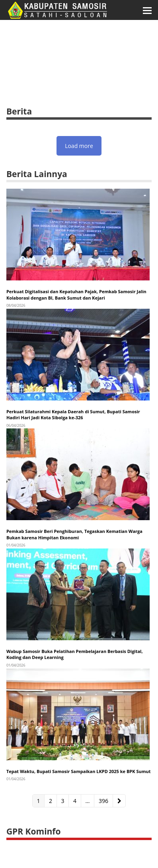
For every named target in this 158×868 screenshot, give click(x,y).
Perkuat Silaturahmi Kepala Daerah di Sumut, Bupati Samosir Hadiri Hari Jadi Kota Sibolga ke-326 (73, 414)
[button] (147, 10)
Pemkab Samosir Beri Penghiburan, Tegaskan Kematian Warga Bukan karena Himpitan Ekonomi (74, 534)
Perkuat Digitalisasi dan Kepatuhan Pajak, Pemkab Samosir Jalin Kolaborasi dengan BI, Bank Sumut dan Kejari (76, 294)
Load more (79, 146)
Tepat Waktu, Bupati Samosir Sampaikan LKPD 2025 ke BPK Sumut (79, 771)
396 (105, 801)
